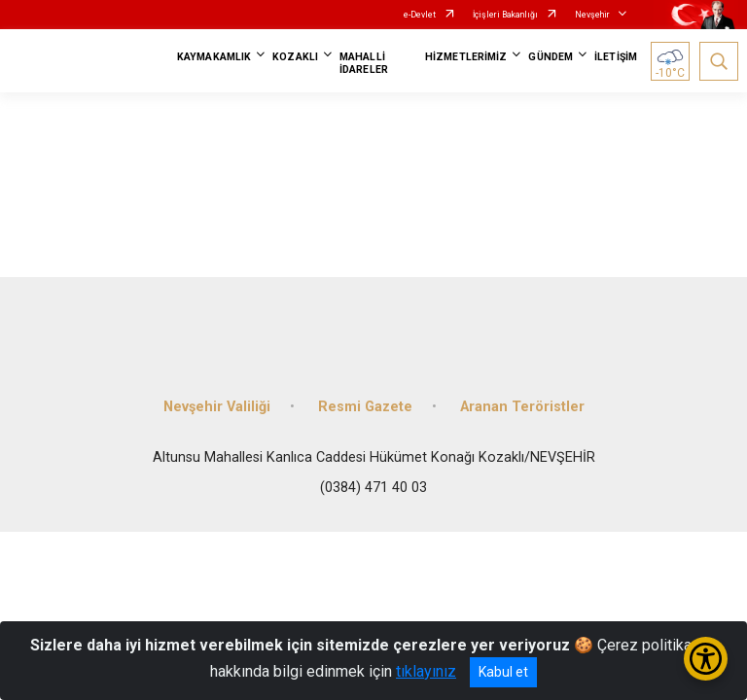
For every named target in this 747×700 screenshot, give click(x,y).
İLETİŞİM (616, 57)
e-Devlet (420, 15)
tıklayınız (426, 671)
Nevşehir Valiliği (217, 407)
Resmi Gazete (365, 407)
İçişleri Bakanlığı (505, 15)
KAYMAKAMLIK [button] (214, 57)
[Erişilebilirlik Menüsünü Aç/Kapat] (706, 659)
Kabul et (503, 672)
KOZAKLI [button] (295, 57)
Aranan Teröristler (522, 407)
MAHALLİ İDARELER (364, 63)
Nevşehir (592, 15)
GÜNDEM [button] (551, 57)
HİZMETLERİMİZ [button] (466, 57)
